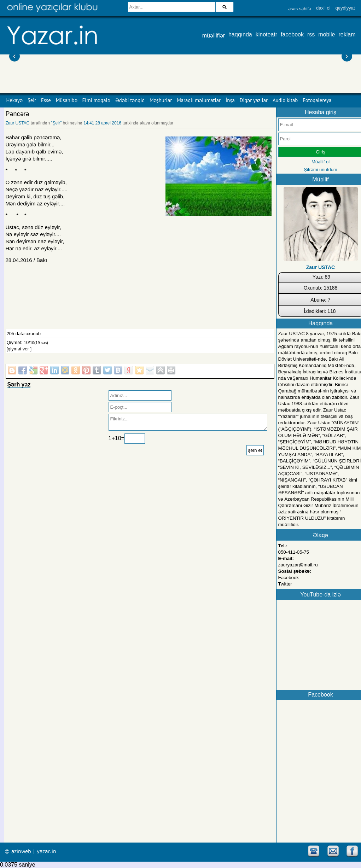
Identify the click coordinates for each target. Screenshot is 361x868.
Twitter (285, 584)
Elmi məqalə (96, 100)
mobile (327, 34)
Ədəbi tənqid (130, 100)
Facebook (289, 578)
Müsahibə (67, 100)
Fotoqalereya (317, 100)
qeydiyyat (345, 8)
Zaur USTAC (18, 123)
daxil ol (323, 8)
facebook (292, 34)
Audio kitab (285, 100)
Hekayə (14, 100)
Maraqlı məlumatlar (199, 100)
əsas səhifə (300, 9)
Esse (46, 100)
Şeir (32, 100)
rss (311, 34)
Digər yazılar (254, 100)
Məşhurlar (161, 100)
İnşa (230, 100)
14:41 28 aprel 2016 (102, 123)
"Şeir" (56, 123)
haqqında (240, 34)
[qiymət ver (18, 349)
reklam (347, 34)
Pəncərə (18, 114)
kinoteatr (266, 34)
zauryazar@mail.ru (298, 565)
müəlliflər (214, 36)
